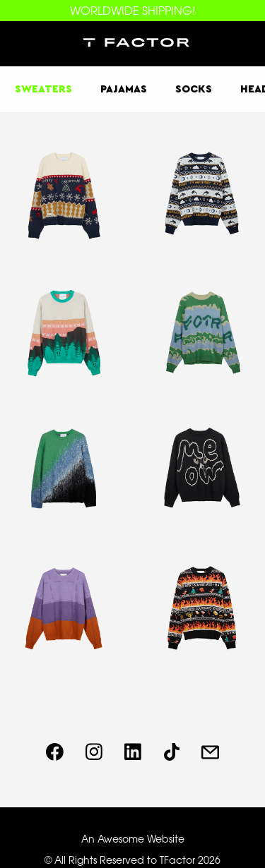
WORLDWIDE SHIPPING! (133, 11)
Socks (194, 89)
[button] (23, 44)
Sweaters (43, 89)
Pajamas (124, 89)
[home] (133, 44)
